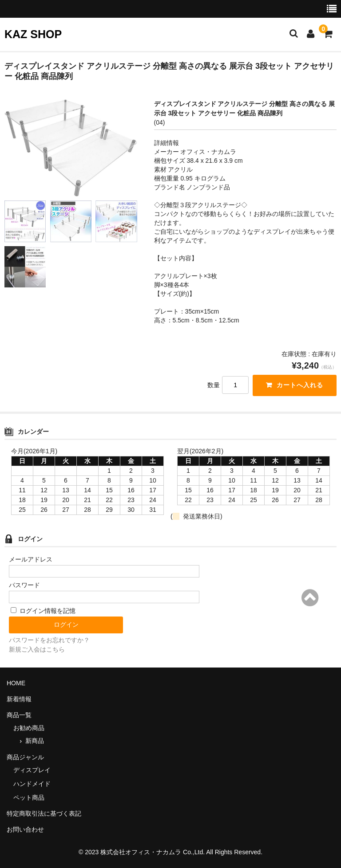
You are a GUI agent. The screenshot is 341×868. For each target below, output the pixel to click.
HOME (16, 683)
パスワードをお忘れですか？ (49, 640)
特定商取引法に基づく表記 (44, 813)
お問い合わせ (25, 829)
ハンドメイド (32, 784)
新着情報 (19, 699)
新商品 (35, 741)
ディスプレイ (32, 770)
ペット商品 (29, 797)
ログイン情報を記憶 (43, 611)
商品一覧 (19, 715)
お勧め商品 (29, 728)
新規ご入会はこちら (37, 649)
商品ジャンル (25, 757)
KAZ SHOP (33, 34)
